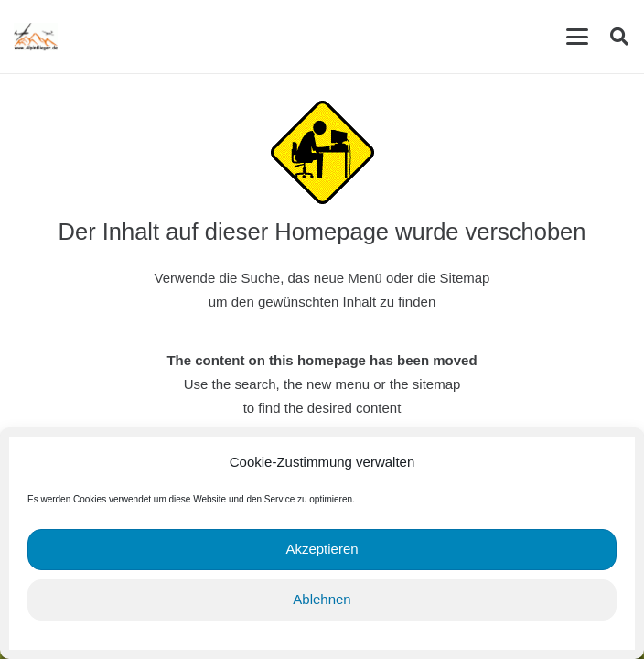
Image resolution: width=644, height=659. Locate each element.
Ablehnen (322, 599)
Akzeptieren (322, 549)
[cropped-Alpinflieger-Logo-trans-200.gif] (36, 37)
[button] (577, 37)
